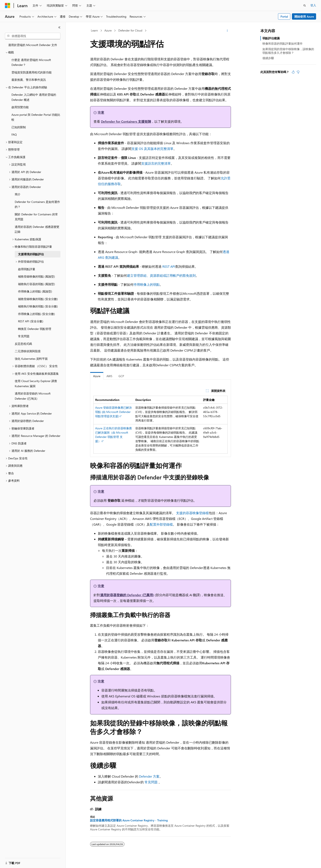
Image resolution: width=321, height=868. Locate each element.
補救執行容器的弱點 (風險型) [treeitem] (36, 284)
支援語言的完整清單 (156, 163)
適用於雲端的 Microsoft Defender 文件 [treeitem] (33, 45)
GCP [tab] (121, 376)
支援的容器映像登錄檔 (192, 513)
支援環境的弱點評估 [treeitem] (31, 254)
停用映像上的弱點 (147, 284)
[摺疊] (59, 27)
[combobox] (33, 36)
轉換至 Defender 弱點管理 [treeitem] (35, 329)
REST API (169, 266)
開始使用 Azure (304, 16)
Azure (108, 30)
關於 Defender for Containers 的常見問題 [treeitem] (36, 217)
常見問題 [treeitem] (24, 336)
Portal (284, 16)
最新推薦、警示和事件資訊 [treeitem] (29, 80)
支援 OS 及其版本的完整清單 (152, 149)
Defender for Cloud (130, 30)
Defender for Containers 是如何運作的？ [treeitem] (37, 204)
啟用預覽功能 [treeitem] (20, 107)
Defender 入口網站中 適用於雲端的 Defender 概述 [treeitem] (34, 97)
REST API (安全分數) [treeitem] (31, 321)
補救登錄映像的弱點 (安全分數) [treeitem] (38, 299)
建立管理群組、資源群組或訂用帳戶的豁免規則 (161, 275)
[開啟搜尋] (305, 6)
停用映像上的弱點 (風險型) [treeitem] (35, 291)
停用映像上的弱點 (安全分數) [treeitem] (36, 314)
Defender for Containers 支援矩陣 (126, 121)
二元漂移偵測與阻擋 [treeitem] (28, 351)
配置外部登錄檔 (161, 524)
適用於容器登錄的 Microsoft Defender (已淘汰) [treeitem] (33, 396)
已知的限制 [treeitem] (19, 127)
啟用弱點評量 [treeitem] (27, 269)
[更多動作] (227, 31)
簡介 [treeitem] (18, 194)
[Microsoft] (8, 6)
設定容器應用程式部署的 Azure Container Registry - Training (129, 820)
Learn (94, 30)
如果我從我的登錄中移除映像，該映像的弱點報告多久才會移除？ (288, 51)
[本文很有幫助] (293, 72)
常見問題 (151, 782)
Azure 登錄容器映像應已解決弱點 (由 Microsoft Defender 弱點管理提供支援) (114, 412)
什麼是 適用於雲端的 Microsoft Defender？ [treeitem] (31, 62)
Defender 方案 (149, 776)
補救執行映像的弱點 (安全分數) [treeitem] (38, 306)
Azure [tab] (97, 376)
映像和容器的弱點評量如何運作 (283, 43)
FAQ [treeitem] (14, 134)
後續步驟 (268, 58)
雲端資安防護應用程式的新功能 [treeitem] (32, 72)
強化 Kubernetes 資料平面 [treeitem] (31, 359)
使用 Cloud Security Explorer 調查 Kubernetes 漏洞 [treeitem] (36, 383)
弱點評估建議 (271, 38)
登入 (313, 5)
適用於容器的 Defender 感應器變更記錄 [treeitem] (37, 229)
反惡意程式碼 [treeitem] (23, 344)
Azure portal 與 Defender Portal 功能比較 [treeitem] (36, 117)
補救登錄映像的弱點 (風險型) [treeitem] (36, 276)
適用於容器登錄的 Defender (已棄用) (127, 595)
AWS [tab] (109, 376)
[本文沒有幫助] (298, 72)
